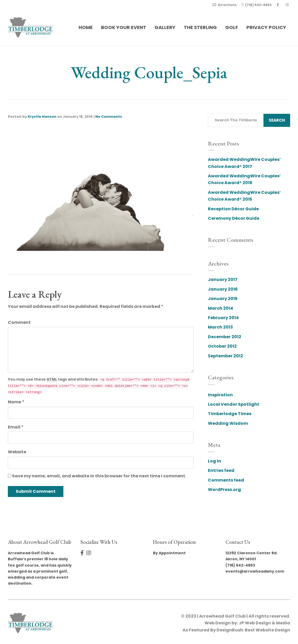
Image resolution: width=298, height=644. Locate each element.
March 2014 (220, 308)
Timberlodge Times (230, 414)
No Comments (109, 117)
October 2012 (222, 346)
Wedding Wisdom (228, 423)
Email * (16, 427)
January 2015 (223, 299)
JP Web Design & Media (264, 623)
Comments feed (226, 480)
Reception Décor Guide (233, 209)
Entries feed (221, 470)
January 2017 (223, 279)
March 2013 (220, 327)
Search (277, 120)
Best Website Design (267, 630)
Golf (232, 27)
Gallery (165, 27)
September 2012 (225, 356)
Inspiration (220, 395)
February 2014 (223, 318)
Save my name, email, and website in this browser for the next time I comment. (99, 476)
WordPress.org (224, 490)
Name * (16, 402)
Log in (214, 461)
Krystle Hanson (42, 117)
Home (86, 27)
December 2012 (225, 337)
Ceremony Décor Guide (234, 218)
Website (17, 452)
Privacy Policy (266, 27)
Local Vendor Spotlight (234, 404)
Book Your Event (124, 27)
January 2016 (223, 289)
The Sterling (200, 27)
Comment (19, 322)
